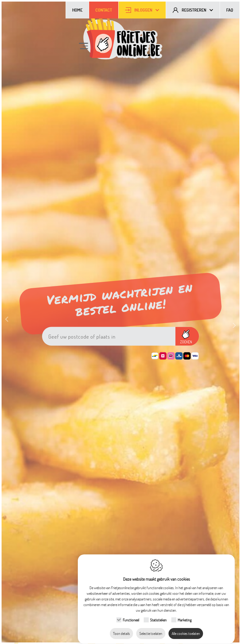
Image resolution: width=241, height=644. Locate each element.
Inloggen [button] (143, 10)
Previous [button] (9, 325)
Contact (104, 10)
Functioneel (131, 614)
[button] (187, 336)
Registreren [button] (194, 10)
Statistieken (158, 614)
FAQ (230, 10)
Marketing (185, 614)
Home (77, 10)
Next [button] (232, 319)
